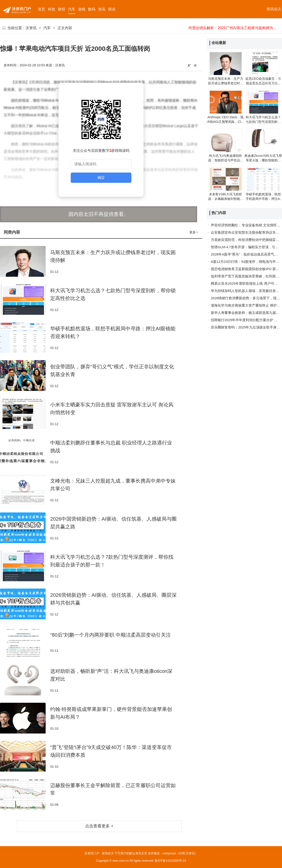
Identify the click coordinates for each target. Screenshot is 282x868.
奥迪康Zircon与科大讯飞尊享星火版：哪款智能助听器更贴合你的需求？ (263, 160)
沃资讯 (31, 28)
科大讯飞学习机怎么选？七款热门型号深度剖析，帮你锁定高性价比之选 (263, 122)
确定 (101, 177)
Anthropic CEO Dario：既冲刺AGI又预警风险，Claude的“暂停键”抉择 (226, 122)
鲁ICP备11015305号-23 (170, 861)
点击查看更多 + (99, 826)
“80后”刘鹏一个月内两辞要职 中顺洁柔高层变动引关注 (111, 635)
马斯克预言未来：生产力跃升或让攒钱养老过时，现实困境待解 (226, 83)
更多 (194, 232)
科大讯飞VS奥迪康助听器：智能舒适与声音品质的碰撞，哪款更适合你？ (226, 160)
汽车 (47, 28)
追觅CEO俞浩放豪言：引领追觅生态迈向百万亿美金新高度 (263, 83)
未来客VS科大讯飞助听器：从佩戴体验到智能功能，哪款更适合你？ (226, 199)
